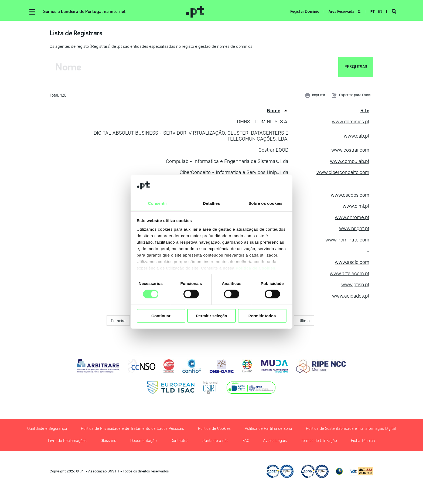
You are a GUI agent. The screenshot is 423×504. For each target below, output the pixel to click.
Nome (274, 111)
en (379, 12)
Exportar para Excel (351, 96)
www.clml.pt (356, 207)
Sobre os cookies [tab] (265, 203)
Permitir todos (262, 316)
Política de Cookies (256, 268)
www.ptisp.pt (355, 285)
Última (304, 321)
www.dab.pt (357, 137)
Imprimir (315, 96)
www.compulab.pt (350, 162)
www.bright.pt (354, 229)
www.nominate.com (347, 240)
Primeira (118, 321)
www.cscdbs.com (350, 196)
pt (372, 12)
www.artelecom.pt (349, 274)
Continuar (161, 316)
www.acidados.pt (351, 297)
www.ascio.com (352, 263)
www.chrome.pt (352, 218)
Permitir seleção (211, 316)
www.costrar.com (350, 151)
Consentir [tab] (158, 203)
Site (365, 111)
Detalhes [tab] (211, 203)
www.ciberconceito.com (343, 173)
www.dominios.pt (351, 122)
